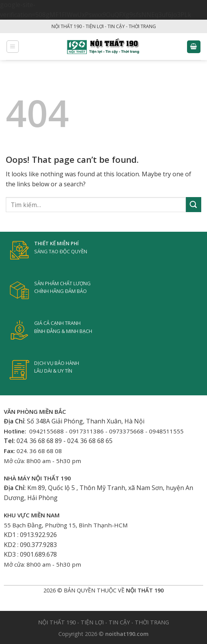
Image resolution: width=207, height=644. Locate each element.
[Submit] (194, 205)
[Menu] (13, 47)
